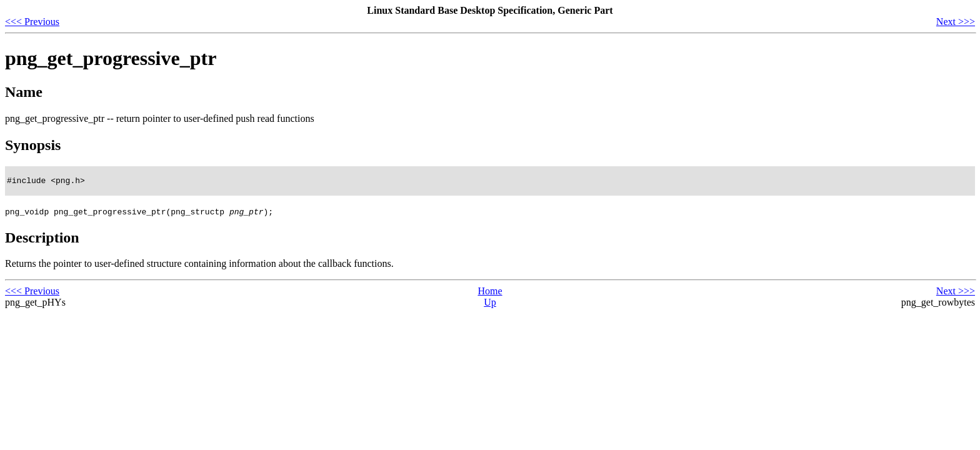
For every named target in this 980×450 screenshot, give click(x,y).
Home (490, 293)
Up (490, 304)
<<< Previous (32, 22)
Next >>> (956, 22)
